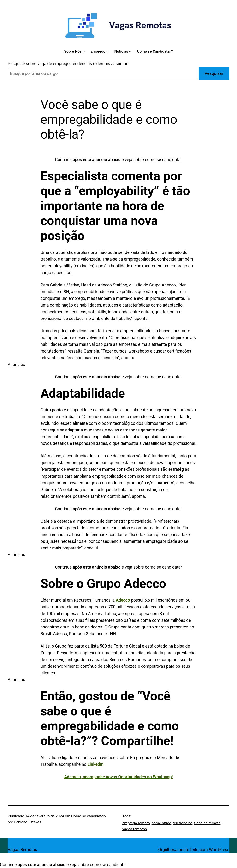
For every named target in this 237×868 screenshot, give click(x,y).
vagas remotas (135, 829)
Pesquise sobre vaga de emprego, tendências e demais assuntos (68, 64)
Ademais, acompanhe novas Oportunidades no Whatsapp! (119, 777)
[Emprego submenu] (107, 52)
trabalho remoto (207, 823)
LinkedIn (95, 764)
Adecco (123, 600)
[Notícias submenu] (130, 52)
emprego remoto (136, 823)
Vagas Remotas (22, 850)
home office (161, 823)
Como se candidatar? (89, 816)
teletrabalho (183, 823)
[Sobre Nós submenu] (84, 52)
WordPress (219, 850)
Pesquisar (214, 73)
